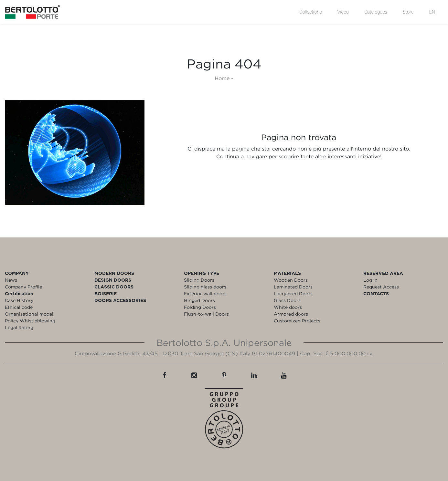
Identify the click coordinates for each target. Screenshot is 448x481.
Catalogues (376, 12)
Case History (19, 300)
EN (432, 12)
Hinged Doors (199, 300)
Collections (311, 12)
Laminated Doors (293, 287)
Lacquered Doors (293, 293)
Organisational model (29, 314)
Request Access (381, 287)
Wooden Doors (291, 280)
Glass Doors (287, 300)
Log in (370, 280)
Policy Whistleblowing (30, 321)
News (11, 280)
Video (343, 12)
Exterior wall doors (205, 293)
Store (408, 12)
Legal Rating (19, 327)
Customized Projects (297, 321)
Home (222, 78)
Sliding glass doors (205, 287)
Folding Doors (200, 307)
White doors (288, 307)
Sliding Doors (199, 280)
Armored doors (291, 314)
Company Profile (23, 287)
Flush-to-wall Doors (206, 314)
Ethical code (19, 307)
